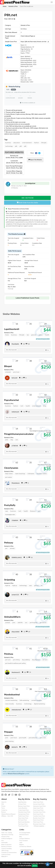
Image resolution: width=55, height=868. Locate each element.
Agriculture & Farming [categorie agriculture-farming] (7, 835)
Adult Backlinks (22, 802)
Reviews (4, 812)
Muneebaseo (16, 483)
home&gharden (10, 515)
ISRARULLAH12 (17, 557)
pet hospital (34, 623)
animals (12, 548)
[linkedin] (2, 795)
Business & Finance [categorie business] (6, 847)
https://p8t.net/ (10, 19)
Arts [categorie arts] (3, 841)
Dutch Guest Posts (38, 814)
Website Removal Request (16, 774)
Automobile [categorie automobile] (4, 843)
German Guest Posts (39, 804)
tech (22, 406)
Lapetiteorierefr (12, 329)
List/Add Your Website (25, 847)
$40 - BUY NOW (28, 198)
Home (5, 6)
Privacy (3, 806)
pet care (8, 660)
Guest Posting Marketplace (14, 167)
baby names (9, 474)
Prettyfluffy (10, 505)
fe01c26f (14, 378)
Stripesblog (10, 580)
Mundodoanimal (12, 695)
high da (8, 586)
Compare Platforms (25, 839)
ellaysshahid (15, 632)
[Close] (52, 768)
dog (12, 440)
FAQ (3, 804)
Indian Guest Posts (38, 802)
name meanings (20, 474)
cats (17, 440)
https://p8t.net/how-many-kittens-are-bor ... (35, 42)
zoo (26, 623)
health (28, 406)
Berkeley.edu (14, 157)
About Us (4, 802)
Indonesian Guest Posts (39, 806)
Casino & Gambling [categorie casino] (6, 849)
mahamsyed (15, 412)
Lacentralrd (14, 162)
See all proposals (11, 350)
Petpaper (9, 732)
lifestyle (44, 143)
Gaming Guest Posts (24, 814)
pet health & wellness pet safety (15, 663)
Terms (3, 808)
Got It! (35, 866)
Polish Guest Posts (38, 822)
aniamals (8, 372)
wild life (20, 623)
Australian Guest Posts (39, 812)
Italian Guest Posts (38, 808)
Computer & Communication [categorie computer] (9, 853)
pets (7, 440)
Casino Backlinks (23, 808)
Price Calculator (24, 841)
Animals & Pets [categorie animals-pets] (5, 837)
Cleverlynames (11, 468)
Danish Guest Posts (38, 820)
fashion (36, 143)
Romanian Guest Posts (39, 824)
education (17, 143)
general (34, 335)
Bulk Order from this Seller (27, 203)
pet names (9, 477)
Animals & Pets (13, 6)
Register (22, 845)
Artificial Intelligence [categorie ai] (7, 839)
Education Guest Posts (24, 812)
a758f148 (15, 446)
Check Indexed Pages (28, 36)
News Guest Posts (23, 818)
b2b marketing (24, 700)
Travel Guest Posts (23, 826)
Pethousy (9, 543)
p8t (16, 146)
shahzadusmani (16, 710)
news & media (10, 704)
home (7, 335)
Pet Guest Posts (23, 820)
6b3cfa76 (15, 747)
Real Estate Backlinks (24, 822)
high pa (15, 586)
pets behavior (33, 738)
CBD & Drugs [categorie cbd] (5, 851)
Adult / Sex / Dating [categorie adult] (7, 833)
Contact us (4, 810)
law (28, 335)
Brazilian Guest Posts (39, 818)
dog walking (26, 660)
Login (21, 843)
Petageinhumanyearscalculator (19, 434)
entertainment (27, 143)
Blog (21, 837)
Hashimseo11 (16, 672)
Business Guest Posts (24, 806)
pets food (14, 738)
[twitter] (9, 795)
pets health (23, 738)
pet (6, 548)
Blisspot (8, 366)
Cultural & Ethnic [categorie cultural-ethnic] (6, 855)
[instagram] (12, 795)
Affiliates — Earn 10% (7, 816)
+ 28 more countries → (39, 826)
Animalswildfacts (12, 617)
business (8, 143)
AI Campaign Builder (25, 833)
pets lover (16, 372)
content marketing (11, 700)
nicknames (31, 474)
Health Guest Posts (23, 816)
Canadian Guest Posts (39, 816)
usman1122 (15, 595)
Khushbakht (15, 344)
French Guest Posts (38, 810)
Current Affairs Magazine (14, 172)
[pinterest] (19, 795)
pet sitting (16, 660)
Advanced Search (24, 835)
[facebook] (6, 795)
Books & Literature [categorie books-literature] (6, 845)
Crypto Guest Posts (23, 810)
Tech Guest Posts (23, 824)
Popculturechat (12, 400)
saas (7, 511)
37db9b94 (15, 520)
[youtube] (16, 795)
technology (9, 146)
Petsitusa (9, 654)
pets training (9, 741)
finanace (33, 511)
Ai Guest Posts (22, 804)
